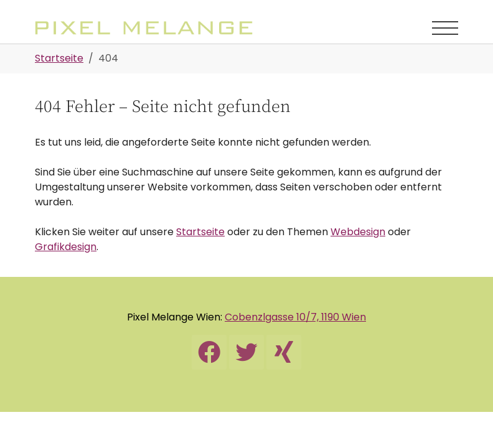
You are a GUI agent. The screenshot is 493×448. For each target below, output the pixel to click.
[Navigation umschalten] (445, 28)
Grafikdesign (66, 247)
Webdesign (358, 232)
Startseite (200, 232)
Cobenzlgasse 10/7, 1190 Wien (295, 317)
